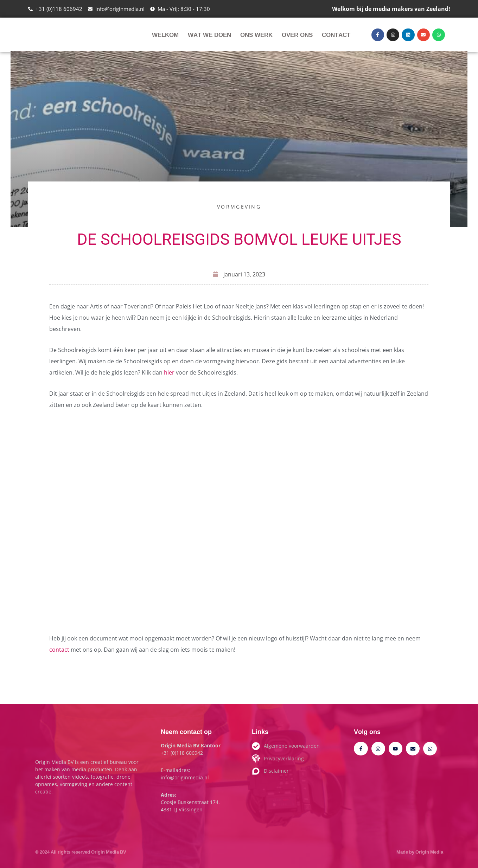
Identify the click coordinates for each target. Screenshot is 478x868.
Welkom (165, 35)
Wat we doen (209, 35)
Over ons (297, 35)
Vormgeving (239, 207)
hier (170, 372)
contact (59, 650)
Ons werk (256, 35)
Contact (336, 35)
